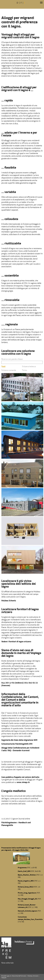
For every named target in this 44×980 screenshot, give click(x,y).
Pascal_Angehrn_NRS (26, 881)
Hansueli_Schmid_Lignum (27, 911)
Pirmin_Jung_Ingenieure (27, 893)
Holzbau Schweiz (9, 601)
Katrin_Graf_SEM (24, 871)
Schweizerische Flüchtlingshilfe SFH (17, 744)
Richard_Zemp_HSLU (26, 887)
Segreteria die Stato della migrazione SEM (19, 740)
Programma (22, 868)
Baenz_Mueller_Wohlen (27, 875)
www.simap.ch (23, 782)
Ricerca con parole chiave (12, 359)
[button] (41, 3)
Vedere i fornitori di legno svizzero (16, 642)
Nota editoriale (8, 963)
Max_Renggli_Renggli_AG (27, 899)
